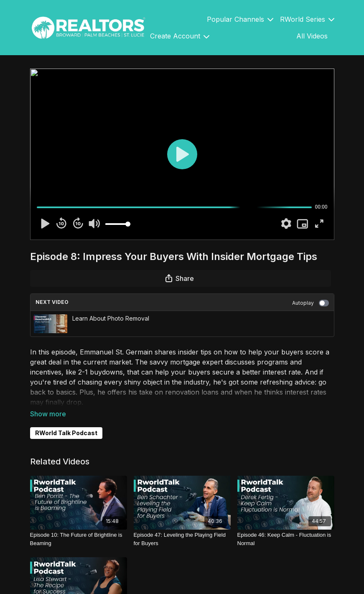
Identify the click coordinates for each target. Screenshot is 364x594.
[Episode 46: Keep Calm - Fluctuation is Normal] (286, 539)
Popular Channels (240, 19)
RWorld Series (307, 19)
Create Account (180, 36)
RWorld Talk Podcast (66, 433)
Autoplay (311, 303)
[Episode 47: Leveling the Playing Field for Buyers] (182, 539)
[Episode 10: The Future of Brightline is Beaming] (79, 539)
